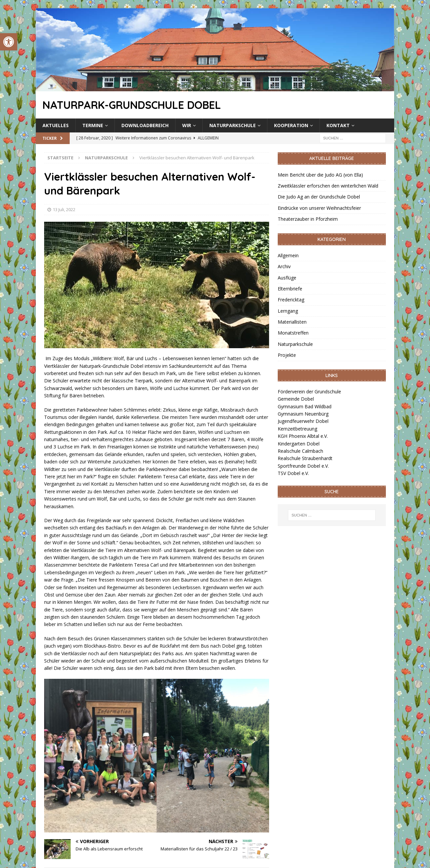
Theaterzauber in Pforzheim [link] (308, 219)
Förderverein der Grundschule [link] (309, 392)
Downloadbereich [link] (145, 125)
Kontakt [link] (338, 125)
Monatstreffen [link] (293, 333)
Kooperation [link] (291, 125)
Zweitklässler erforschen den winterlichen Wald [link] (328, 186)
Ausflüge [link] (287, 278)
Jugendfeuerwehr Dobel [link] (303, 421)
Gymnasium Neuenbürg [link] (303, 414)
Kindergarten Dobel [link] (299, 444)
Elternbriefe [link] (290, 289)
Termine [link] (93, 125)
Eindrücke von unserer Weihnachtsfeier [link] (319, 208)
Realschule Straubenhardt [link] (305, 458)
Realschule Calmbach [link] (300, 451)
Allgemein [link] (288, 255)
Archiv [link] (284, 266)
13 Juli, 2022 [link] (64, 209)
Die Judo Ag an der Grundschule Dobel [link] (319, 197)
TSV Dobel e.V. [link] (293, 473)
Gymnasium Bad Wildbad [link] (305, 406)
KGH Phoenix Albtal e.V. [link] (303, 436)
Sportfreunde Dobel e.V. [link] (303, 466)
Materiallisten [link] (292, 322)
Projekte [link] (287, 355)
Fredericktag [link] (291, 300)
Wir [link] (187, 125)
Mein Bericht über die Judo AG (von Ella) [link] (320, 175)
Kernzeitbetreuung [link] (297, 429)
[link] (9, 42)
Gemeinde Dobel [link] (296, 399)
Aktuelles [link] (56, 125)
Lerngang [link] (288, 311)
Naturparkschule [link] (233, 125)
